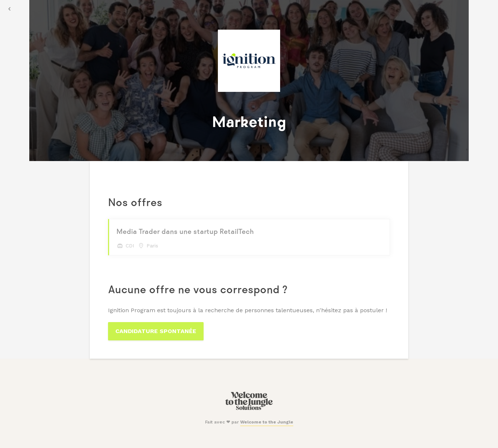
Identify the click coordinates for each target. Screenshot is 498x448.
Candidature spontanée (156, 331)
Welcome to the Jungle (267, 422)
